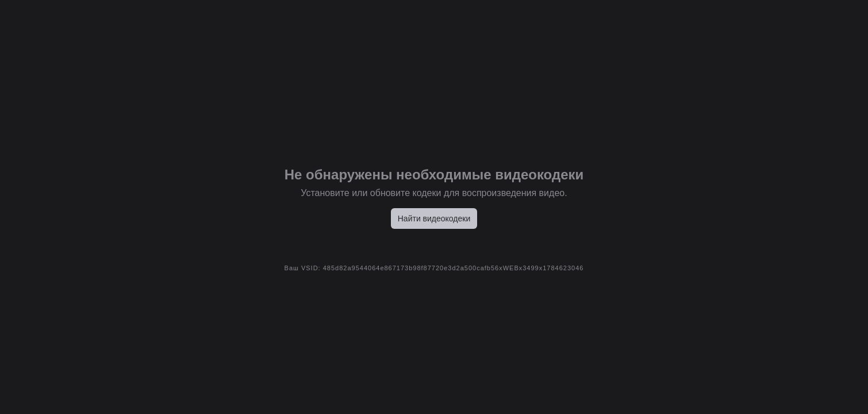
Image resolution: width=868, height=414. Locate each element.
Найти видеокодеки (434, 218)
